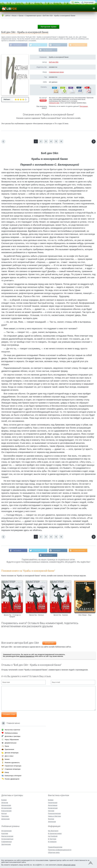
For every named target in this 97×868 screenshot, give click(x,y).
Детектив (5, 803)
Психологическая (54, 813)
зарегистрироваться (27, 656)
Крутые (4, 813)
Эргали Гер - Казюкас (61, 615)
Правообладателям (55, 847)
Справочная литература (13, 766)
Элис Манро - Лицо (85, 615)
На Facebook (17, 45)
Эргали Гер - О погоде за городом (12, 616)
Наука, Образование (12, 740)
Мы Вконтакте (48, 50)
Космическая (53, 808)
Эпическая (52, 822)
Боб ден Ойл (54, 62)
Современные (7, 842)
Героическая (53, 803)
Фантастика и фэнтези (12, 730)
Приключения (9, 749)
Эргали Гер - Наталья (36, 615)
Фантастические (7, 836)
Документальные (11, 743)
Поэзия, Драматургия (12, 779)
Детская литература (12, 753)
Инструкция (84, 106)
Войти (77, 2)
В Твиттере (37, 45)
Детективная (53, 805)
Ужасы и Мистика (54, 816)
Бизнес (7, 759)
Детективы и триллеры (13, 736)
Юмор (7, 772)
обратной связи (69, 865)
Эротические (6, 844)
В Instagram (57, 45)
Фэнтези (51, 819)
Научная (51, 811)
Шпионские (5, 819)
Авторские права (48, 27)
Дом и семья (9, 756)
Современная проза (56, 72)
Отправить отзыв (9, 715)
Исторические (6, 808)
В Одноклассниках (79, 45)
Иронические (6, 805)
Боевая (51, 800)
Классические (6, 811)
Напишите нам (54, 103)
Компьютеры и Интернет (13, 776)
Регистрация (89, 2)
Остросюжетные (7, 839)
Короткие (5, 834)
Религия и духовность (12, 763)
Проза (7, 746)
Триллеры (5, 816)
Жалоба (43, 100)
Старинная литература (13, 769)
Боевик (4, 800)
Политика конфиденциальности (60, 850)
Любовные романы (11, 733)
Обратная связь (54, 853)
